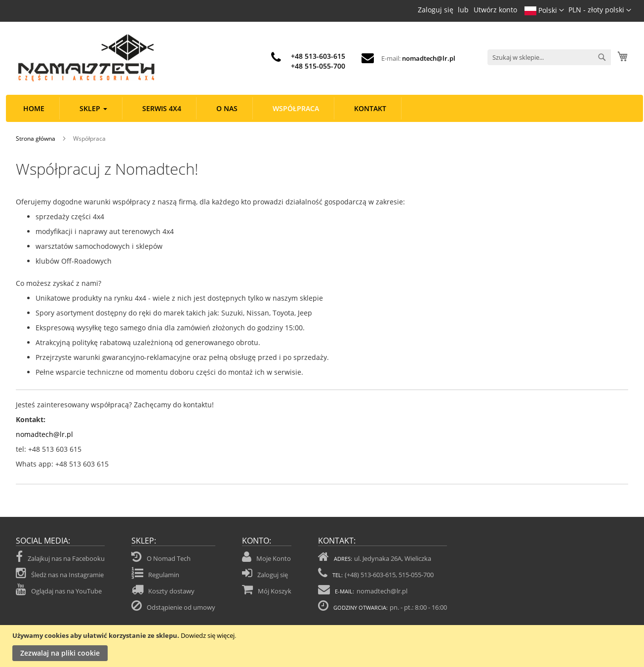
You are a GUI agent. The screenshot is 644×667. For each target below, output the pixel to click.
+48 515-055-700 (318, 66)
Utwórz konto (495, 10)
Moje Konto (274, 558)
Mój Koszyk (275, 591)
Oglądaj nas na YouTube (59, 589)
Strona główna (36, 138)
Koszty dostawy (171, 591)
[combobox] (549, 57)
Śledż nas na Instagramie (60, 573)
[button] (600, 10)
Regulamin (164, 575)
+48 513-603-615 (318, 56)
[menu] (324, 108)
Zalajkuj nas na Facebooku (60, 557)
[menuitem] (34, 108)
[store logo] (86, 58)
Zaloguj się (436, 10)
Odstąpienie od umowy (181, 607)
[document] (323, 646)
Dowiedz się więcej (208, 635)
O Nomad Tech (169, 558)
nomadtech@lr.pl (429, 58)
